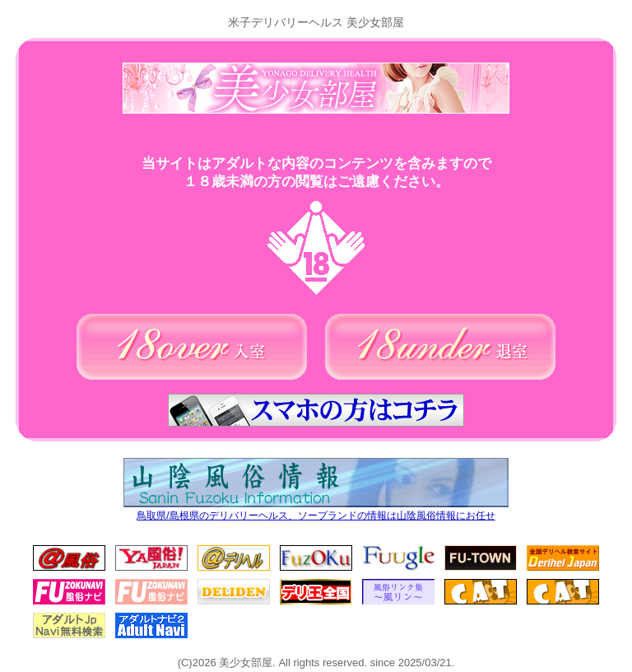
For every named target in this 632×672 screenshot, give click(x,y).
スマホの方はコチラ (316, 410)
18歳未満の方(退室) (440, 347)
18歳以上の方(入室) (192, 347)
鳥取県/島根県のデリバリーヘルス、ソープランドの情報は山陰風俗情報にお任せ (316, 511)
